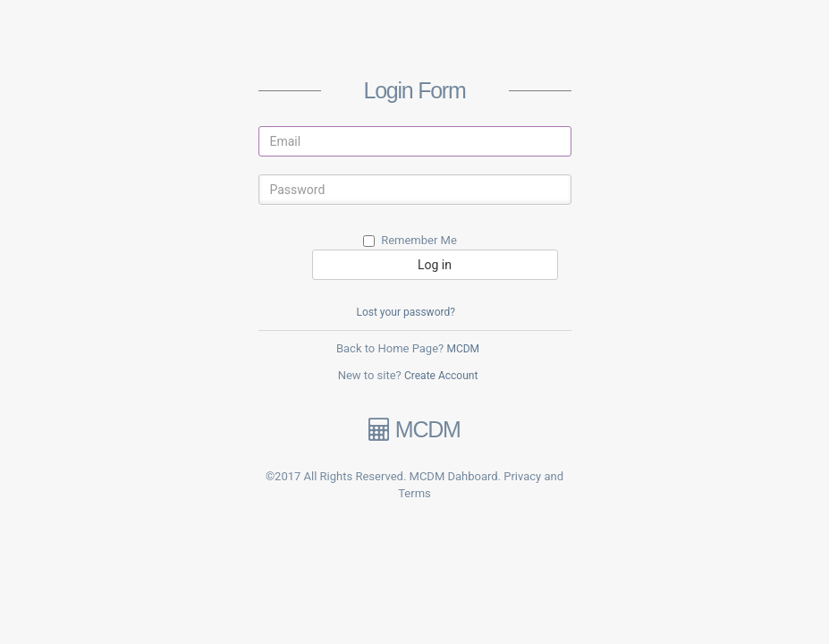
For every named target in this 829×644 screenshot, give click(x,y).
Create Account (441, 376)
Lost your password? (405, 312)
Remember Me (410, 240)
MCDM (463, 349)
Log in (435, 265)
